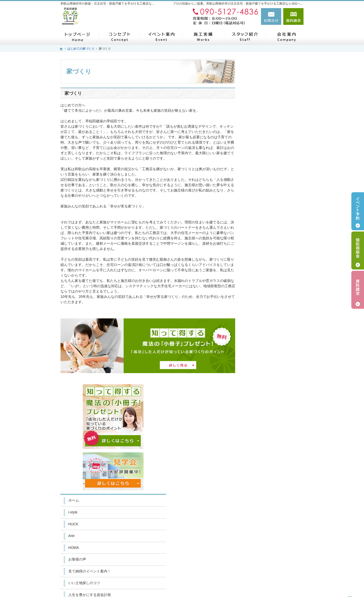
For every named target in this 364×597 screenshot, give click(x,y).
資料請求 (293, 16)
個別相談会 (358, 251)
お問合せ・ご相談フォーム (273, 555)
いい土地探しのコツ (267, 258)
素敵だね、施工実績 (267, 293)
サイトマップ (261, 446)
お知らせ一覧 (261, 423)
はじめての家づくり (267, 317)
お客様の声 (260, 234)
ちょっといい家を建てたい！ (274, 281)
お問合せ (271, 16)
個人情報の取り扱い (267, 434)
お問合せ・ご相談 (265, 411)
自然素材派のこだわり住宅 (272, 305)
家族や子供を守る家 (267, 329)
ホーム (256, 175)
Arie (254, 211)
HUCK (256, 199)
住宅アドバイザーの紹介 (270, 376)
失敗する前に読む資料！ (270, 399)
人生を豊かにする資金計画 (272, 269)
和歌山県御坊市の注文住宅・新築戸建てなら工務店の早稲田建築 (232, 579)
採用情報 (258, 387)
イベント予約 (358, 211)
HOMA (256, 222)
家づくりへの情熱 (265, 364)
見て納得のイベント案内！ (272, 246)
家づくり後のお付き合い (270, 340)
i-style (256, 187)
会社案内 (258, 352)
